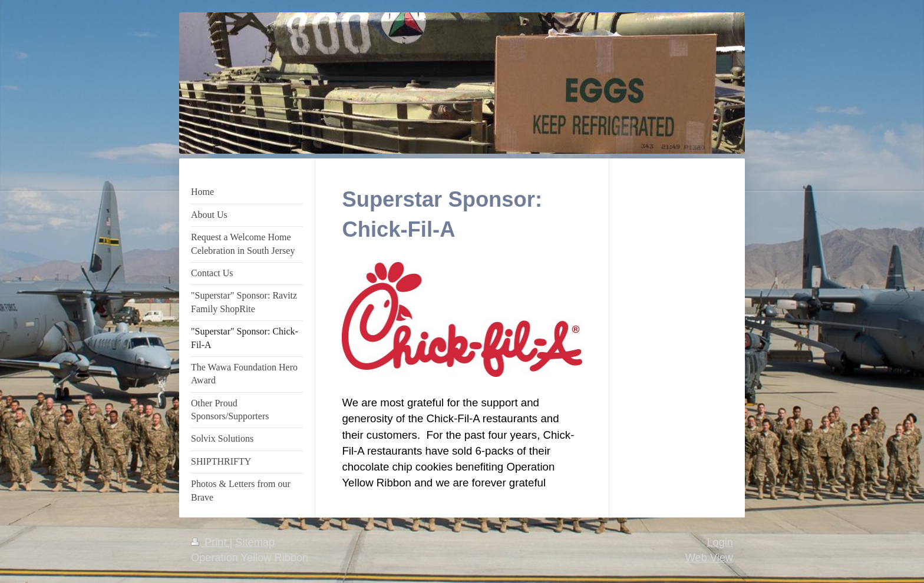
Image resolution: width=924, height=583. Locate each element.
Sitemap (255, 542)
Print (210, 542)
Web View (709, 558)
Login (720, 542)
